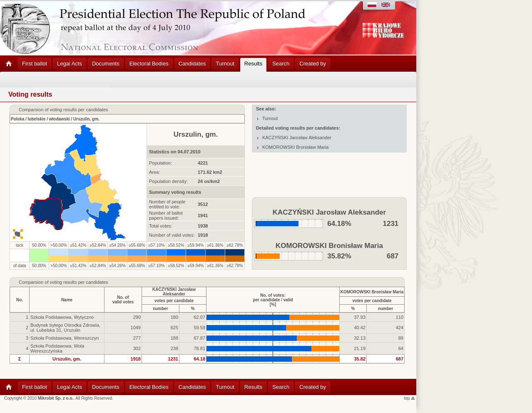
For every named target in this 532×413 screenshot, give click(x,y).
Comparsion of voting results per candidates (63, 282)
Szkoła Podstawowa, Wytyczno (62, 317)
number (160, 309)
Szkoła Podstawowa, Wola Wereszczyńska (57, 348)
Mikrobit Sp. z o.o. (56, 398)
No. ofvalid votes (123, 300)
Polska (17, 119)
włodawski (60, 119)
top (410, 398)
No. (20, 300)
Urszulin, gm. (86, 119)
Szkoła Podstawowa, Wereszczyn (65, 338)
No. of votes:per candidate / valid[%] (273, 300)
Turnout (270, 118)
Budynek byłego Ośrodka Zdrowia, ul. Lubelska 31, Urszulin (65, 328)
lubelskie (37, 119)
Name (67, 300)
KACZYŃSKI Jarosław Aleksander (297, 138)
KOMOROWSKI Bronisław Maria (296, 147)
